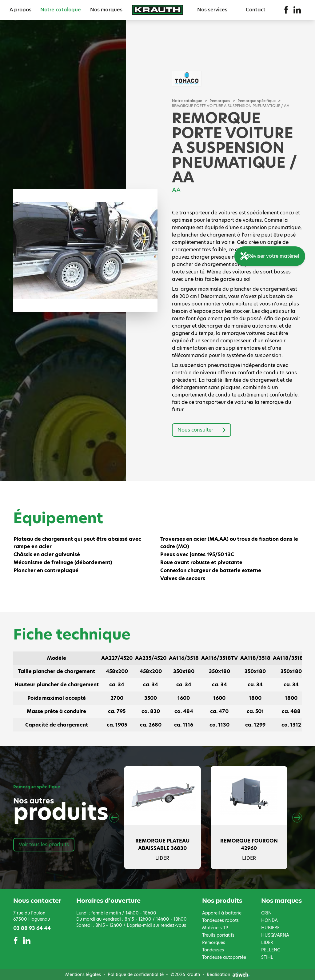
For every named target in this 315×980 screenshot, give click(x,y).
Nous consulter (201, 430)
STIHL (267, 957)
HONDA (269, 920)
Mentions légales (83, 974)
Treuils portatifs (218, 935)
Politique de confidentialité (136, 974)
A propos (20, 10)
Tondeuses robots (220, 920)
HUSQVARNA (275, 935)
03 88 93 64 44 (32, 928)
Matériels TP (215, 928)
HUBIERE (270, 928)
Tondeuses (213, 950)
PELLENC (271, 950)
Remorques (220, 101)
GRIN (266, 913)
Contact (256, 10)
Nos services (212, 10)
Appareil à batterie (222, 913)
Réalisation (228, 974)
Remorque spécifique (257, 101)
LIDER (267, 942)
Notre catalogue (61, 10)
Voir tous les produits (44, 845)
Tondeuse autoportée (224, 957)
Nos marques (106, 10)
